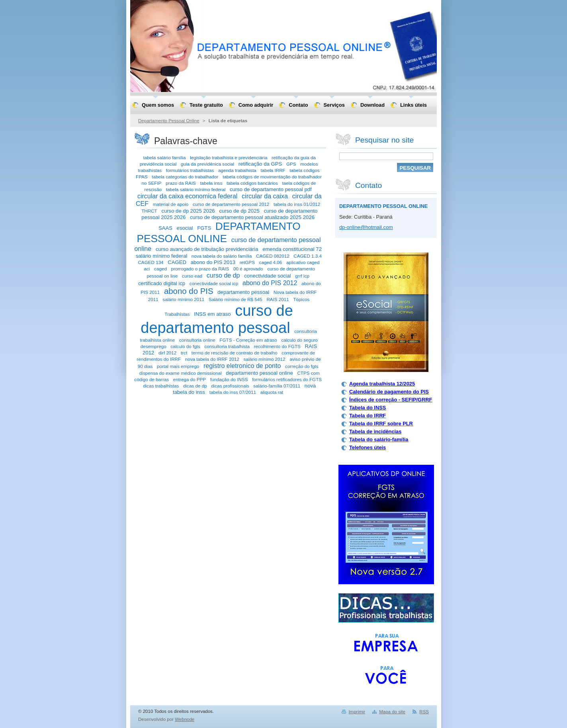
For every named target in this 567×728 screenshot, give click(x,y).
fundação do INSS (229, 379)
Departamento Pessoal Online (169, 121)
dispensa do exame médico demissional (181, 373)
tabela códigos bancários (252, 183)
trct (184, 353)
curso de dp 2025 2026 (188, 211)
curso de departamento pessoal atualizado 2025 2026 (252, 217)
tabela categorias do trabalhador (185, 177)
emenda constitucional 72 (292, 249)
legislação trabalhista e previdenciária (229, 158)
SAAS (165, 228)
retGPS (247, 262)
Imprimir (357, 712)
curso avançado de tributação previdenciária (207, 249)
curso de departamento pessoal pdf (271, 189)
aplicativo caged (303, 262)
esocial (185, 228)
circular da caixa (265, 196)
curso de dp (223, 275)
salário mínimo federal (161, 256)
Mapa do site (392, 712)
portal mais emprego (178, 366)
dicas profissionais (230, 386)
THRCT (149, 211)
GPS (291, 164)
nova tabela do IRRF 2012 (212, 359)
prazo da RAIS (181, 183)
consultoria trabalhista (227, 346)
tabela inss (211, 183)
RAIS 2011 (278, 299)
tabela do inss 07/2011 (233, 392)
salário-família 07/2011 (277, 386)
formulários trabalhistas (190, 170)
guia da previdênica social (207, 164)
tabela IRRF (273, 170)
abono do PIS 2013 (213, 262)
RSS (424, 712)
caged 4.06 (271, 262)
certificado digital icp (162, 283)
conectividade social (267, 276)
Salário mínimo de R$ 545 (236, 299)
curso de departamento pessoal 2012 (231, 204)
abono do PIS (189, 291)
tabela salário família (165, 158)
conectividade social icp (214, 283)
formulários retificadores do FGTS (287, 379)
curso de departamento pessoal (217, 319)
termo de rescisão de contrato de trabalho (235, 353)
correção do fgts (302, 366)
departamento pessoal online (259, 373)
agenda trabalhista (237, 170)
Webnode (185, 719)
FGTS (204, 228)
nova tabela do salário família (222, 256)
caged (160, 269)
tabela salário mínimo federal (196, 189)
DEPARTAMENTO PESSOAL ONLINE (218, 232)
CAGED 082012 (273, 256)
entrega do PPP (190, 379)
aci (147, 269)
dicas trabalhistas (161, 386)
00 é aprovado (248, 269)
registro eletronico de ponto (242, 366)
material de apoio (171, 204)
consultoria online (197, 340)
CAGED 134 (151, 262)
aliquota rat (272, 392)
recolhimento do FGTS (277, 346)
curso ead (192, 276)
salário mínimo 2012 (265, 359)
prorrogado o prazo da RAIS (200, 269)
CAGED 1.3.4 (308, 256)
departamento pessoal (243, 292)
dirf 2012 (167, 353)
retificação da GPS (260, 164)
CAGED (177, 262)
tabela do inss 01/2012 (297, 204)
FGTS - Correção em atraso (248, 340)
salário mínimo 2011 (183, 299)
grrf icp (302, 276)
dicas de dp (195, 386)
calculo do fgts (185, 346)
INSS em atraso (212, 314)
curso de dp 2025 (239, 211)
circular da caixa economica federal (188, 196)
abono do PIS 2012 (270, 283)
